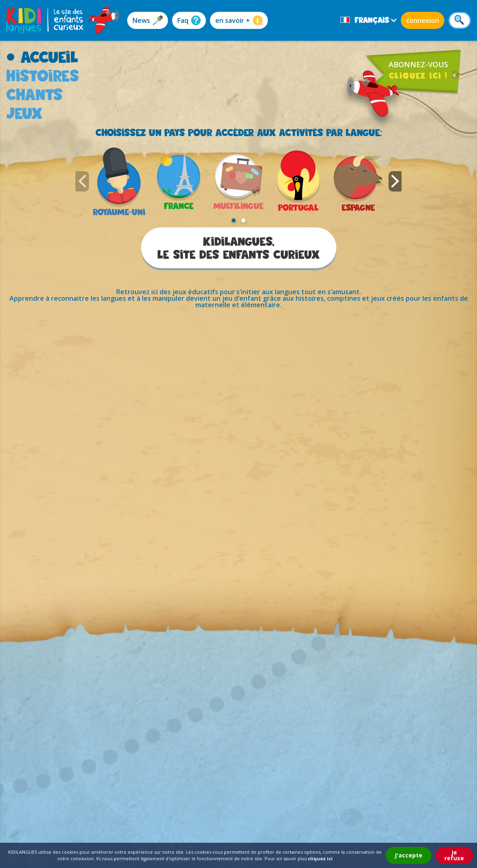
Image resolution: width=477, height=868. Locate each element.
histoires (43, 76)
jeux (24, 113)
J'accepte (409, 855)
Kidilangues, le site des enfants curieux (239, 248)
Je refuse (454, 855)
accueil (49, 57)
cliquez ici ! (418, 75)
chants (34, 94)
